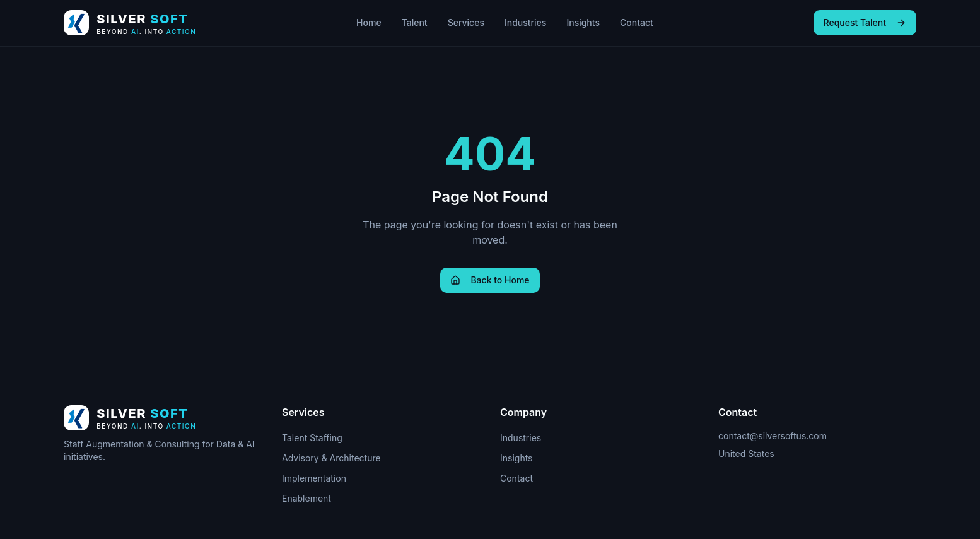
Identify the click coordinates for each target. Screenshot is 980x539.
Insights (583, 22)
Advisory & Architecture (331, 458)
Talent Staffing (312, 438)
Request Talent (865, 22)
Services (466, 22)
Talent (415, 22)
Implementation (314, 478)
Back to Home (490, 280)
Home (369, 22)
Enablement (306, 498)
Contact (637, 22)
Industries (525, 22)
